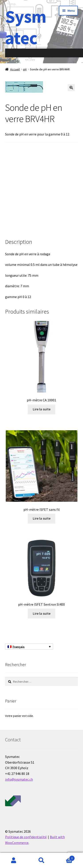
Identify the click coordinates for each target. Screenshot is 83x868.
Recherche (41, 860)
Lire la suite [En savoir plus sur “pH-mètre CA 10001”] (42, 409)
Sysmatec (26, 27)
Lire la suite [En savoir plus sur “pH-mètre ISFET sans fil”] (42, 518)
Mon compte (14, 860)
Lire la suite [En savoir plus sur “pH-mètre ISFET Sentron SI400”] (42, 613)
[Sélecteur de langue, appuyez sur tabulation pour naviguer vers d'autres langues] (29, 647)
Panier (65, 857)
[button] (71, 88)
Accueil (15, 69)
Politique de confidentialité (26, 837)
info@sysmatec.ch (19, 779)
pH (25, 69)
